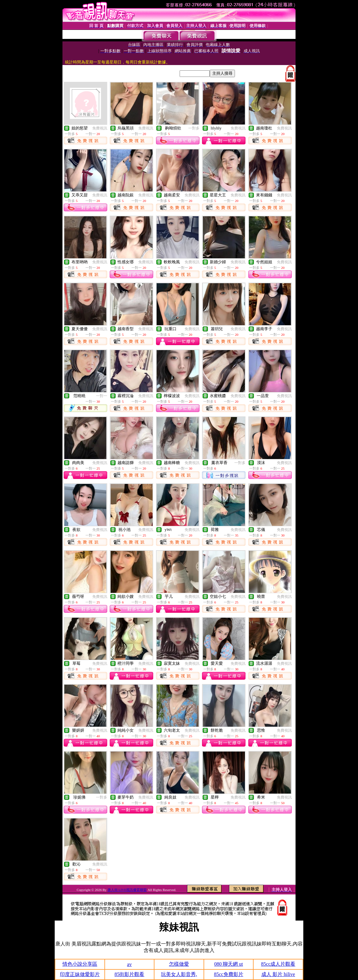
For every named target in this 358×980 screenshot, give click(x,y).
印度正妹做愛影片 (80, 974)
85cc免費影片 (228, 974)
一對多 (194, 128)
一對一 (102, 396)
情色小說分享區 (80, 964)
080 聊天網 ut (228, 964)
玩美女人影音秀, (179, 974)
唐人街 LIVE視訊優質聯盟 (127, 890)
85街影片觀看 (129, 974)
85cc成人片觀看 (278, 964)
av (129, 964)
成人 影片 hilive (278, 974)
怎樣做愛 (179, 964)
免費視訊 (100, 128)
